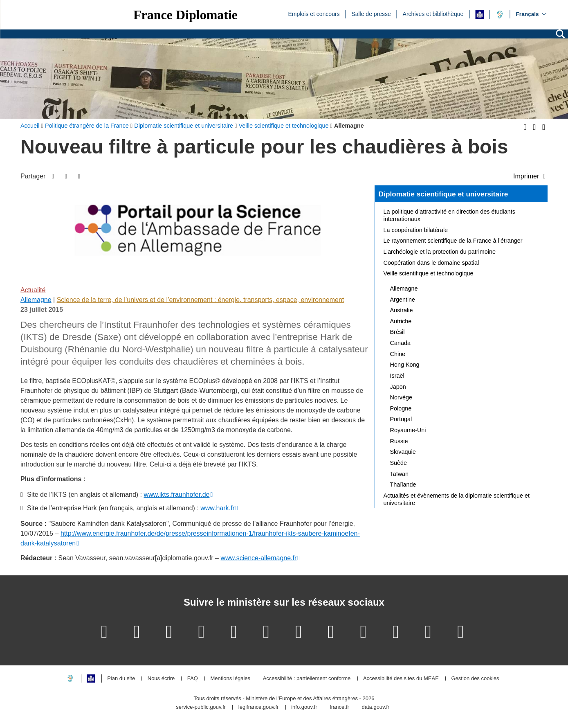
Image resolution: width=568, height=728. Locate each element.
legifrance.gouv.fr (259, 707)
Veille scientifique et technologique (429, 273)
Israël (397, 376)
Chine (398, 354)
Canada (400, 343)
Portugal (401, 419)
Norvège (401, 397)
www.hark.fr (218, 508)
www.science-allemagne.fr (258, 558)
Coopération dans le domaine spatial (431, 263)
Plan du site (121, 679)
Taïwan (400, 474)
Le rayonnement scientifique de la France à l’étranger (453, 241)
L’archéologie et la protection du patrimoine (440, 252)
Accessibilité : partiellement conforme (307, 679)
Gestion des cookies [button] (475, 679)
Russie (399, 441)
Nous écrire (161, 679)
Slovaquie (403, 452)
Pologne (401, 408)
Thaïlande (403, 485)
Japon (398, 387)
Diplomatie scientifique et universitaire (443, 194)
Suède (399, 463)
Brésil (397, 332)
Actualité (33, 290)
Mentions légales (230, 679)
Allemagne (36, 300)
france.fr (339, 707)
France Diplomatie (185, 15)
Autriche (401, 321)
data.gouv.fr (375, 707)
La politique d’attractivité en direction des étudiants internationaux (449, 215)
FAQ (193, 679)
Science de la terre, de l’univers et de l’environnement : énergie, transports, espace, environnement (201, 300)
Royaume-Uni (408, 430)
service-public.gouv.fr (201, 707)
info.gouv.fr (304, 707)
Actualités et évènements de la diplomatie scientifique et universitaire (457, 499)
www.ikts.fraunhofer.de (176, 495)
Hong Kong (405, 365)
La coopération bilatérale (416, 230)
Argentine (403, 300)
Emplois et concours (314, 14)
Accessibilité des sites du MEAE (401, 679)
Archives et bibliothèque (433, 14)
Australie (402, 310)
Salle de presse (371, 14)
